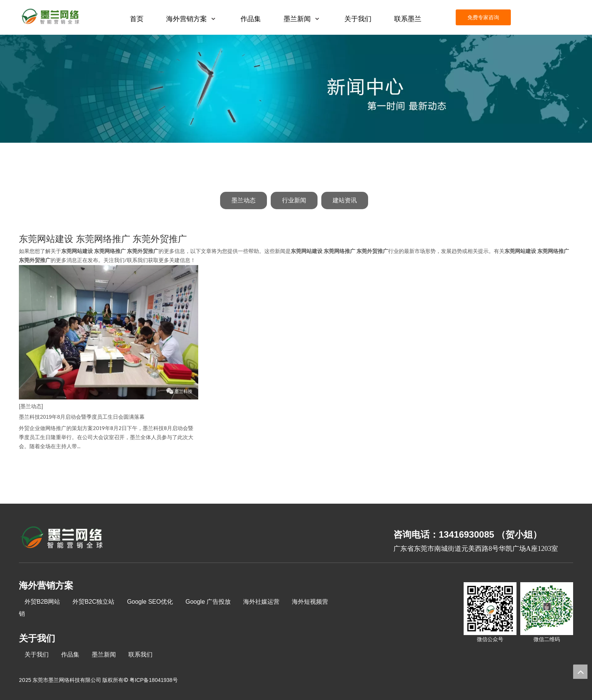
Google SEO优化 (150, 602)
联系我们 (140, 655)
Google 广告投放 (208, 602)
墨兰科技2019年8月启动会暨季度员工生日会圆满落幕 (82, 417)
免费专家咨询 (483, 17)
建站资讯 (345, 200)
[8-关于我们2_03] (62, 538)
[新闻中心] (296, 89)
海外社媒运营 (261, 602)
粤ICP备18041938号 (154, 680)
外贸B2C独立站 (93, 602)
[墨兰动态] (31, 406)
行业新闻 (294, 200)
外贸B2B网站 (42, 602)
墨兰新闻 (104, 655)
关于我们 (37, 655)
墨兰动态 (244, 200)
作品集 (70, 655)
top (580, 672)
